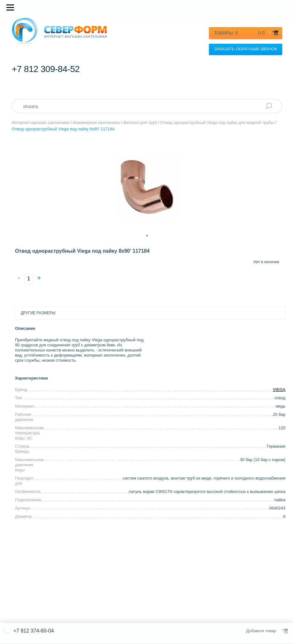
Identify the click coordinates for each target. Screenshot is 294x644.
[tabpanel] (147, 187)
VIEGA (279, 390)
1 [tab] (147, 235)
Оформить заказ (286, 631)
